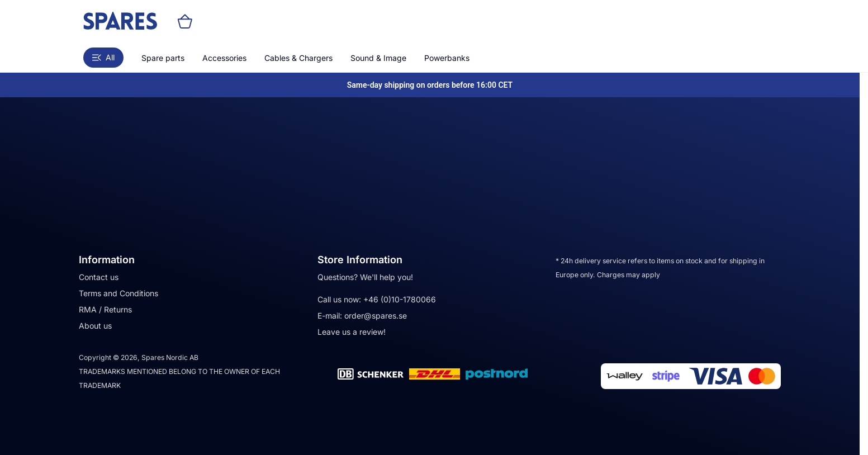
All (103, 57)
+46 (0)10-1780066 (400, 299)
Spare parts (163, 58)
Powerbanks (447, 58)
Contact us (99, 277)
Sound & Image (378, 58)
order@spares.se (376, 316)
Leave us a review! (352, 332)
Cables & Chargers (298, 58)
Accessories (224, 58)
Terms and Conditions (118, 293)
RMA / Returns (105, 309)
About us (95, 326)
